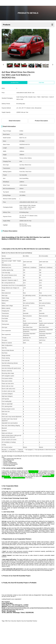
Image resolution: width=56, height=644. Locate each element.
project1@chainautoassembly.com (41, 626)
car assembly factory (30, 639)
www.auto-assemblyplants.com (18, 624)
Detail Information (15, 121)
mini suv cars (10, 639)
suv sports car (19, 639)
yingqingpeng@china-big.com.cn (12, 627)
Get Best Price (15, 83)
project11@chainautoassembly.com (18, 626)
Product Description (41, 121)
